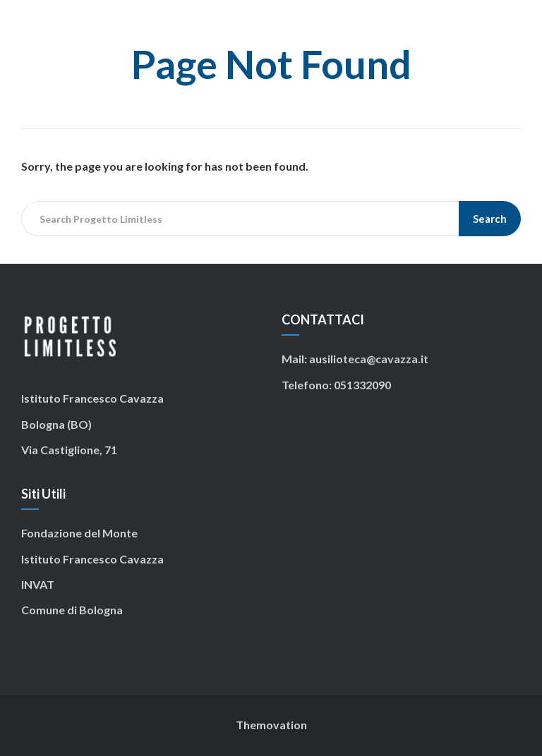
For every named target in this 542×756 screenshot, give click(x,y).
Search (490, 219)
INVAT (38, 584)
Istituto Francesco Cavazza (92, 559)
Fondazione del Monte (79, 533)
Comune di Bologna (72, 610)
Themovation (271, 725)
